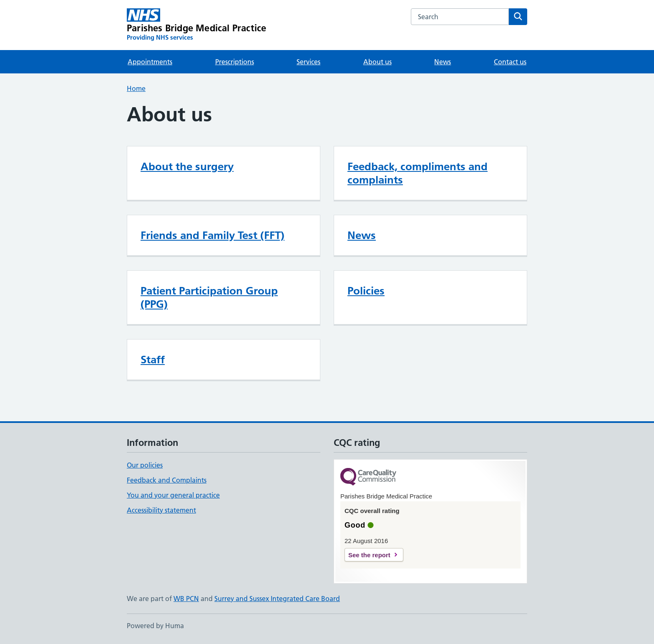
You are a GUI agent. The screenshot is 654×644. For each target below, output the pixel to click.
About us (377, 62)
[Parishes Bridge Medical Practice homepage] (196, 25)
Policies (366, 291)
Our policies (145, 465)
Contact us (510, 62)
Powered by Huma (155, 626)
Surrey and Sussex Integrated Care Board (277, 599)
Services (308, 62)
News (443, 62)
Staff (153, 360)
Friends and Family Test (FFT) (213, 235)
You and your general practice (173, 495)
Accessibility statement (161, 510)
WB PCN (186, 599)
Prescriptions (235, 62)
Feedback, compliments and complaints (418, 173)
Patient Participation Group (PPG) (209, 297)
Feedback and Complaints (167, 480)
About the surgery (187, 166)
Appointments (150, 62)
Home (136, 88)
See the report (369, 555)
